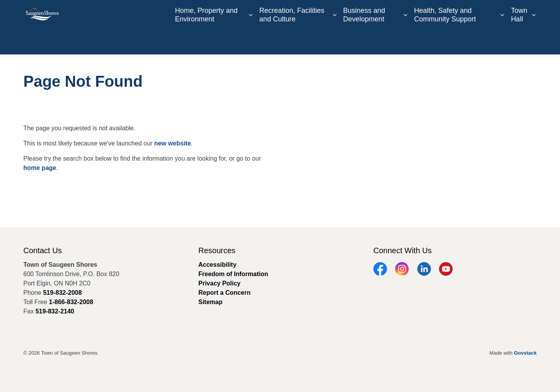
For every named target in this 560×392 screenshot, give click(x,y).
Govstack (525, 353)
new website (173, 143)
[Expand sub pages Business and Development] (405, 41)
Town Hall (519, 40)
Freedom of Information (233, 274)
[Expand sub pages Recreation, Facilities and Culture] (334, 41)
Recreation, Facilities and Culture (292, 40)
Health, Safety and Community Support (445, 40)
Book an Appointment (428, 14)
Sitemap (210, 302)
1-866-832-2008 (71, 302)
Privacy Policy (220, 283)
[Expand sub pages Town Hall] (534, 41)
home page (40, 168)
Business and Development (364, 40)
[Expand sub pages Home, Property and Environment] (251, 41)
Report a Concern (490, 14)
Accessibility (217, 265)
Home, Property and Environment (206, 40)
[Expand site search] (529, 14)
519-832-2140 (55, 311)
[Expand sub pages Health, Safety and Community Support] (502, 41)
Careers (355, 14)
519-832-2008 (63, 293)
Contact (382, 14)
